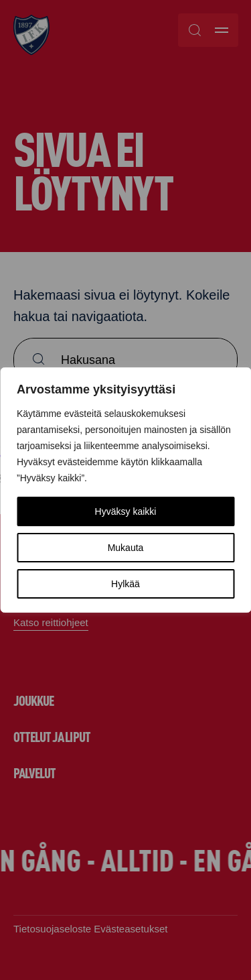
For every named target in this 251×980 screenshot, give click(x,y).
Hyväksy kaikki (126, 511)
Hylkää (125, 584)
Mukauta (126, 548)
